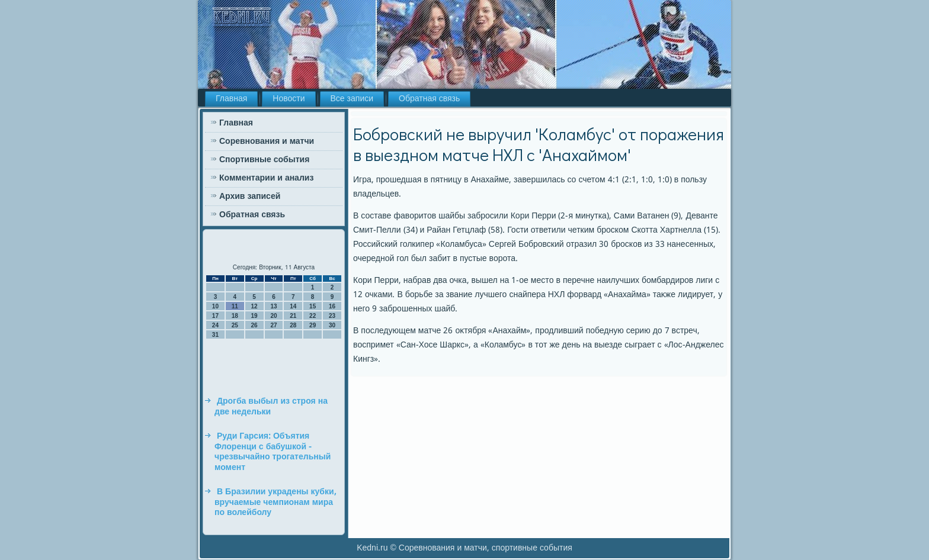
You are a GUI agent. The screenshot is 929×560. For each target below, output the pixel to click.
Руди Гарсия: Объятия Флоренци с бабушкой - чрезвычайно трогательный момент (273, 452)
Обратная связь (429, 99)
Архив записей (250, 197)
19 (254, 316)
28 (293, 325)
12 (254, 306)
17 (215, 316)
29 (313, 325)
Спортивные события (264, 160)
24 (215, 325)
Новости (289, 99)
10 (215, 306)
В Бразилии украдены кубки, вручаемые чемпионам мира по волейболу (276, 502)
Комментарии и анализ (266, 178)
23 (332, 316)
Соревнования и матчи (267, 141)
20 (273, 316)
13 (273, 306)
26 (254, 325)
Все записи (352, 99)
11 (235, 306)
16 (332, 306)
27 (273, 325)
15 (313, 306)
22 (313, 316)
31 (215, 335)
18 (235, 316)
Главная (231, 99)
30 (332, 325)
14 (293, 306)
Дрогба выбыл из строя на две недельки (271, 407)
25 (235, 325)
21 (293, 316)
